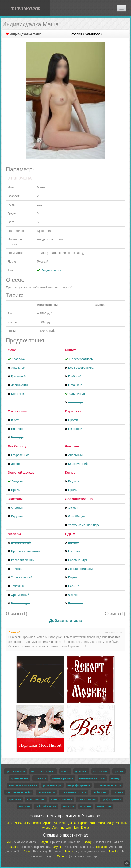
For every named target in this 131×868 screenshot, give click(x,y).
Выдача (17, 481)
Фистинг (72, 446)
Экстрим (15, 499)
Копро (70, 472)
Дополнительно (79, 499)
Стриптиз (73, 411)
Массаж (14, 534)
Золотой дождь (21, 472)
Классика (18, 359)
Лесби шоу (17, 446)
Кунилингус (77, 394)
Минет (70, 350)
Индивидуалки (51, 270)
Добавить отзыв (65, 621)
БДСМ (70, 534)
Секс (12, 350)
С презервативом (81, 359)
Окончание (17, 411)
